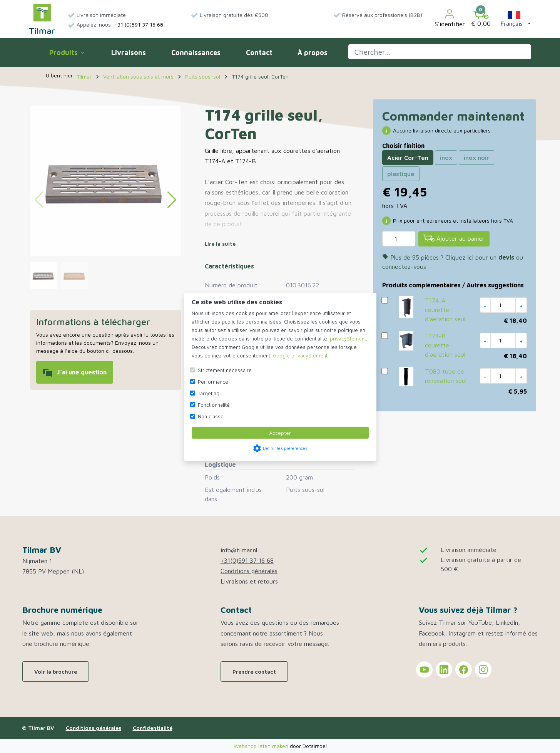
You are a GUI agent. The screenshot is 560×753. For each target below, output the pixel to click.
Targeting (209, 393)
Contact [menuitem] (259, 53)
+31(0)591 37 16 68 (247, 560)
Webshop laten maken (262, 746)
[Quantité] (399, 239)
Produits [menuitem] (67, 53)
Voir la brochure (56, 672)
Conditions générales (249, 571)
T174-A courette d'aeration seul (445, 310)
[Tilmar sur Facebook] (464, 670)
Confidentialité (153, 728)
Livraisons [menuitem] (129, 53)
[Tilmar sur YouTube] (424, 670)
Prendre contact (254, 672)
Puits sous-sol (305, 490)
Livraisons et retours (249, 581)
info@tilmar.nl (239, 550)
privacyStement (348, 339)
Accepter (280, 433)
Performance (213, 382)
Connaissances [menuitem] (196, 53)
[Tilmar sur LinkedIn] (444, 670)
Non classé (211, 416)
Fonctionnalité (214, 405)
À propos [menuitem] (313, 53)
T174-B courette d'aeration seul (445, 345)
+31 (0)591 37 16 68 (139, 24)
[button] (514, 19)
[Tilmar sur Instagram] (483, 670)
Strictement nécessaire (225, 370)
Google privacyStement (300, 356)
